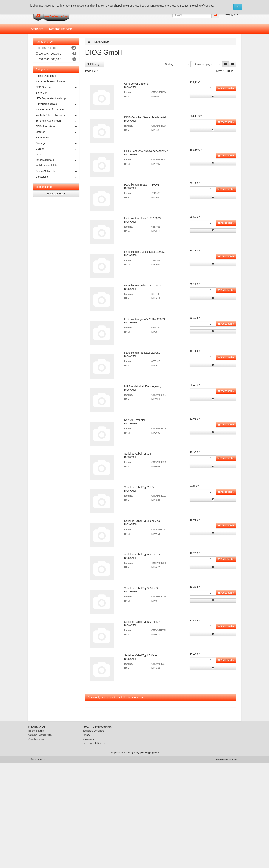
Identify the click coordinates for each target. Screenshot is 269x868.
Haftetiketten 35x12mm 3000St (142, 185)
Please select (56, 194)
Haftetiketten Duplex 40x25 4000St (144, 252)
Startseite (37, 29)
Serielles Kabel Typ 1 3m (139, 454)
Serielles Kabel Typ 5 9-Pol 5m (142, 622)
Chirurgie (57, 143)
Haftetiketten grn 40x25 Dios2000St (145, 319)
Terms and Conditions (94, 731)
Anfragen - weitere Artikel (41, 735)
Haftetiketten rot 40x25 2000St (142, 353)
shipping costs (152, 753)
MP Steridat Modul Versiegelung (143, 386)
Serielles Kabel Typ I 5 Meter (141, 655)
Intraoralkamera (57, 160)
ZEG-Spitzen (57, 87)
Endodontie (57, 138)
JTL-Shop (233, 759)
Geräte (57, 149)
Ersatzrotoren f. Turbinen (57, 109)
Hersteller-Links (36, 731)
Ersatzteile (57, 177)
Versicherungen (36, 739)
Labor (57, 154)
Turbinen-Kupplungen (57, 121)
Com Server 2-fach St (137, 84)
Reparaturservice (61, 29)
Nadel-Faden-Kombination (57, 81)
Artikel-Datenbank (46, 76)
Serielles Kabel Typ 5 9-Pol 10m (143, 555)
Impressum (88, 739)
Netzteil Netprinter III (136, 420)
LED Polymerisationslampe (51, 98)
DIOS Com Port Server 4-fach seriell (145, 117)
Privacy (86, 735)
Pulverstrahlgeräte (57, 104)
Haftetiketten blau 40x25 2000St (143, 218)
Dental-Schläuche (57, 171)
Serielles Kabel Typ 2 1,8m (140, 487)
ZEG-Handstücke (57, 126)
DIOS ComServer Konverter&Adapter (146, 151)
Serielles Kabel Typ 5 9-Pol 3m (142, 588)
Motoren (57, 132)
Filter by (95, 64)
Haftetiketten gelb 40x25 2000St (143, 285)
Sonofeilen (42, 93)
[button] (225, 64)
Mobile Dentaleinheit (48, 166)
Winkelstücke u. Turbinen (57, 115)
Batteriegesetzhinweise (94, 743)
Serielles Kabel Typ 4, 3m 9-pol (142, 521)
